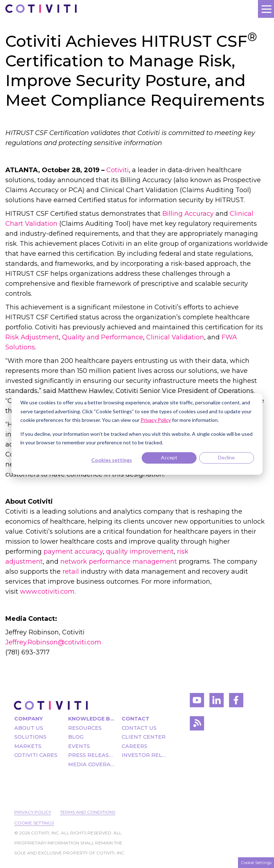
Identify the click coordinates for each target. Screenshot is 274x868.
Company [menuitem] (29, 719)
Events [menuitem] (79, 746)
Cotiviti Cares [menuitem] (36, 755)
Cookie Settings (34, 823)
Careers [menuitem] (135, 746)
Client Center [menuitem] (144, 737)
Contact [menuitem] (136, 719)
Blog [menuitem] (76, 737)
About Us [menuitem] (29, 728)
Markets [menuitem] (28, 746)
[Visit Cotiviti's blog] (197, 725)
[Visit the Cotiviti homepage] (51, 705)
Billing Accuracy (189, 214)
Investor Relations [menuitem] (145, 755)
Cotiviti (118, 170)
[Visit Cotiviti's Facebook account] (236, 702)
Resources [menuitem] (85, 728)
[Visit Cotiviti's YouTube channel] (197, 702)
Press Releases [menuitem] (92, 755)
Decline (226, 457)
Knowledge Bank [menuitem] (92, 719)
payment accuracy (73, 552)
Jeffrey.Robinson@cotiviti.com (53, 642)
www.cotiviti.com (47, 592)
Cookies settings (112, 460)
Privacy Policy (33, 812)
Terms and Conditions (88, 812)
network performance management (119, 562)
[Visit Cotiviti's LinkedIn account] (217, 702)
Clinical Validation (175, 337)
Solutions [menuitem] (30, 737)
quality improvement (140, 552)
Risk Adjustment (32, 337)
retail (71, 572)
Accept (169, 457)
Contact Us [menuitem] (139, 728)
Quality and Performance (103, 337)
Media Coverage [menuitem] (92, 764)
